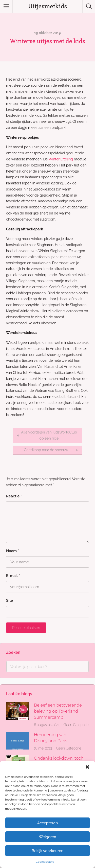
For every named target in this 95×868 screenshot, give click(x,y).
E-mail (13, 576)
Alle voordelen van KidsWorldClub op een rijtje (49, 435)
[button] (87, 767)
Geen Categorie (76, 725)
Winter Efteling (61, 159)
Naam (13, 551)
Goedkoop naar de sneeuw (46, 450)
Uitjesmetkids (48, 6)
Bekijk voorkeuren (48, 851)
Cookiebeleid (45, 862)
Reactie (14, 496)
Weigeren (47, 837)
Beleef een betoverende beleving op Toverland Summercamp (58, 711)
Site (9, 600)
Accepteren (48, 823)
